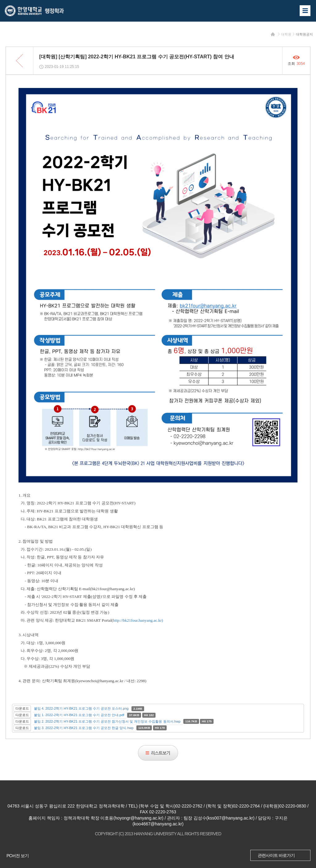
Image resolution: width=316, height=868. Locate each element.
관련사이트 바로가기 (276, 855)
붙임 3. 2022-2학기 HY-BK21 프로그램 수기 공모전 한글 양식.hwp (84, 728)
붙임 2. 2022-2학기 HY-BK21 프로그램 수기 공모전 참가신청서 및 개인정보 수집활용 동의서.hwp (107, 721)
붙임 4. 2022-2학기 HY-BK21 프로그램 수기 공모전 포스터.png (81, 708)
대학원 (286, 34)
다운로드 (22, 708)
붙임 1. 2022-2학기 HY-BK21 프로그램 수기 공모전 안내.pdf (79, 715)
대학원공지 (304, 34)
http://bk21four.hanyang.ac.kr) (138, 620)
